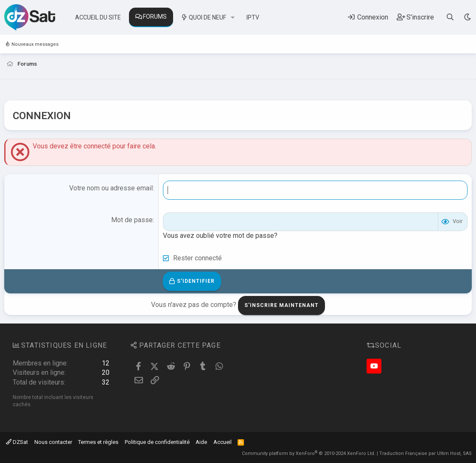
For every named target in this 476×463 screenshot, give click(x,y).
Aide (201, 442)
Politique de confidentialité (157, 442)
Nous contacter (53, 442)
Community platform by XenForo (309, 453)
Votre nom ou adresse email (111, 188)
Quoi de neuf (207, 17)
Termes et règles (98, 442)
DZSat (17, 442)
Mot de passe (132, 220)
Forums (155, 17)
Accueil (223, 442)
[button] (233, 18)
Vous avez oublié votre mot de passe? (220, 236)
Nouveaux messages (35, 44)
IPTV (253, 17)
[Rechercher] (450, 17)
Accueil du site (98, 17)
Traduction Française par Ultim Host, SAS (426, 453)
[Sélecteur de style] (467, 17)
